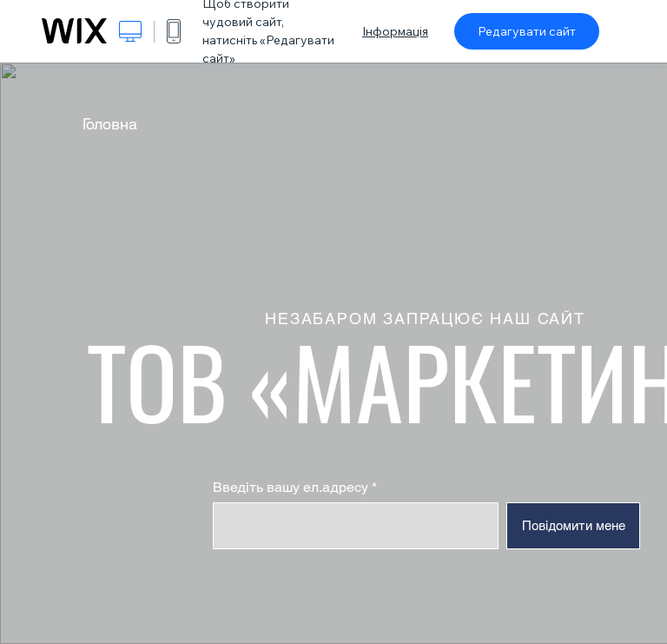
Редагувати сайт (527, 31)
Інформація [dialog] (395, 31)
